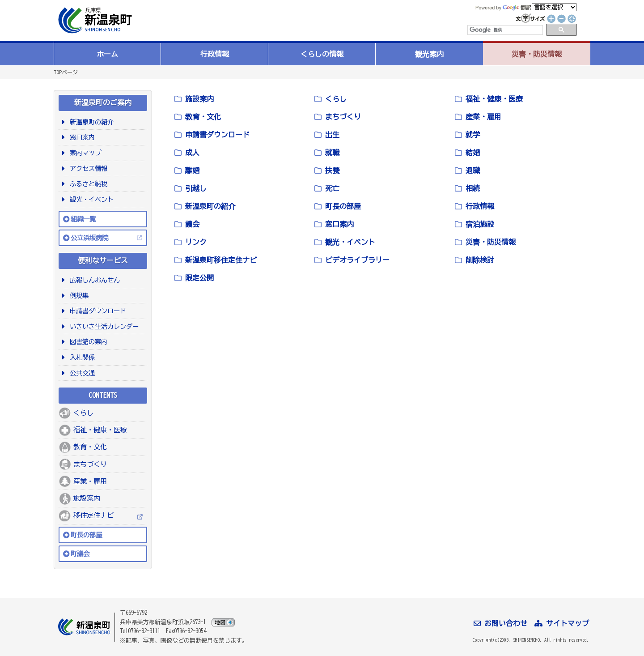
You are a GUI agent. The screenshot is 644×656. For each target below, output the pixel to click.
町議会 (80, 554)
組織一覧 (83, 219)
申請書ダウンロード (96, 311)
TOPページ (66, 72)
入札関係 (81, 357)
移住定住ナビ (93, 515)
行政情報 (215, 54)
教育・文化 (90, 447)
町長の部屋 (86, 535)
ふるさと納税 (87, 184)
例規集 (78, 296)
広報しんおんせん (93, 280)
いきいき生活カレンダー (103, 326)
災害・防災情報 (537, 54)
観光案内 (429, 54)
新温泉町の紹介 (90, 122)
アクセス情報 (87, 168)
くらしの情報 (322, 54)
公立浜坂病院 (89, 238)
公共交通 (81, 373)
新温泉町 (94, 20)
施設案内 (87, 498)
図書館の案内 (87, 342)
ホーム (107, 54)
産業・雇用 (90, 481)
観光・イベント (90, 199)
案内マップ (84, 153)
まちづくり (90, 464)
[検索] (504, 30)
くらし (83, 413)
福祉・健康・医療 (100, 430)
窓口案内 (81, 137)
